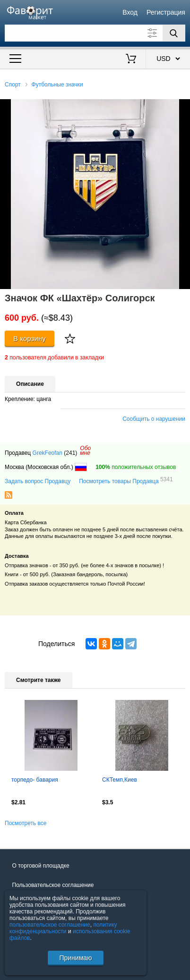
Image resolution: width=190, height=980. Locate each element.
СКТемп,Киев (120, 780)
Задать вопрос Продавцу (38, 481)
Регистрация (166, 12)
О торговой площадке (41, 866)
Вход (130, 12)
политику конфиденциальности (63, 928)
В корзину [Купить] (30, 338)
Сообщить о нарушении (154, 419)
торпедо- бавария (35, 780)
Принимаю (75, 958)
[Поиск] (174, 33)
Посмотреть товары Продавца (126, 481)
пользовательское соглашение (50, 925)
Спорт (13, 85)
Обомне (85, 451)
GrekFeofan (47, 453)
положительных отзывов (136, 467)
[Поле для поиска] (95, 33)
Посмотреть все (26, 823)
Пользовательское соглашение (53, 885)
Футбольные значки (57, 85)
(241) (70, 453)
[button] (181, 108)
